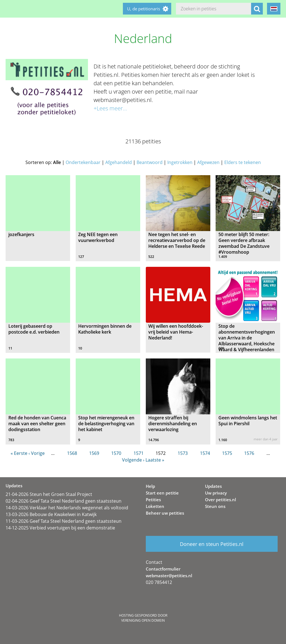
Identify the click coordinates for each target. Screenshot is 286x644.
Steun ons (215, 506)
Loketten (155, 506)
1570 (116, 453)
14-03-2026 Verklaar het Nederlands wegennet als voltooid (67, 508)
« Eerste (19, 453)
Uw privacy (216, 493)
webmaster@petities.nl (169, 576)
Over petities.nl (221, 500)
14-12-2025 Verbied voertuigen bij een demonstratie (60, 528)
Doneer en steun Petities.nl (212, 544)
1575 (227, 453)
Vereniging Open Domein (143, 620)
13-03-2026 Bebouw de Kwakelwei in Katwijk (51, 514)
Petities (153, 500)
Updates (213, 486)
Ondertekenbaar (83, 162)
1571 (139, 453)
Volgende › (133, 460)
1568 (72, 453)
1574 (205, 453)
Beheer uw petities (165, 513)
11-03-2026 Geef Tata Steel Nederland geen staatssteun (64, 521)
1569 (94, 453)
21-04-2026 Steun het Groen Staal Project (49, 494)
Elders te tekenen (243, 162)
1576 (249, 453)
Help (150, 486)
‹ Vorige (37, 453)
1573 (183, 453)
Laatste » (155, 460)
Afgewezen (208, 162)
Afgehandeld (119, 162)
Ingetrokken (180, 162)
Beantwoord (150, 162)
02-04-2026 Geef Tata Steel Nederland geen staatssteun (64, 501)
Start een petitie (162, 493)
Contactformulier (163, 569)
